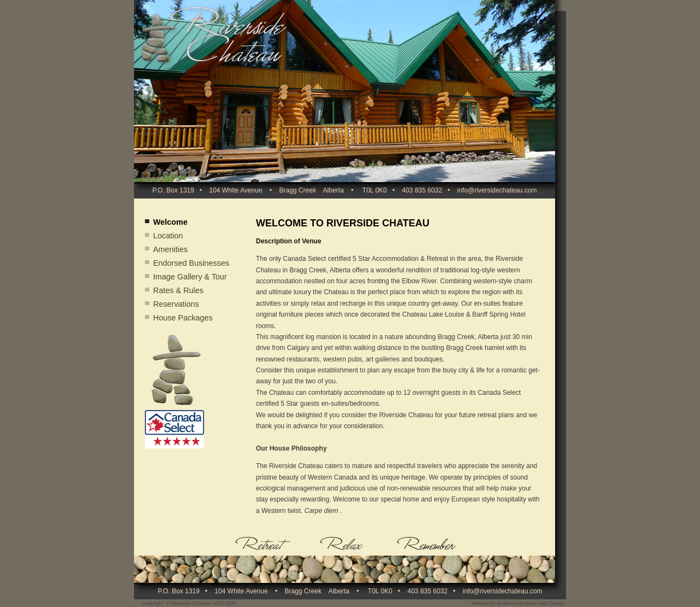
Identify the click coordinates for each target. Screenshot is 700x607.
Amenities (170, 249)
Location (168, 236)
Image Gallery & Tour (190, 277)
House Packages (183, 318)
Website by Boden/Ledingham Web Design (518, 603)
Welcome (170, 222)
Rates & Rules (178, 290)
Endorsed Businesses (191, 263)
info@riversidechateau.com (497, 190)
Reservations (176, 304)
